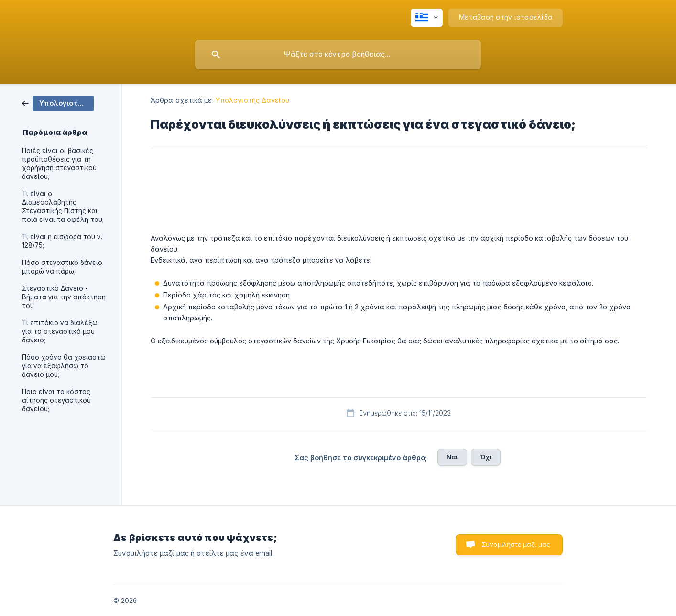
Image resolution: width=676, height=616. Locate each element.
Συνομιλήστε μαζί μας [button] (516, 544)
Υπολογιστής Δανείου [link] (252, 100)
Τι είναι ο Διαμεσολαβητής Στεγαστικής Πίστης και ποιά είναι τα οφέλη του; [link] (63, 207)
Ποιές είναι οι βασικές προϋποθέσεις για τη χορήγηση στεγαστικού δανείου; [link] (59, 164)
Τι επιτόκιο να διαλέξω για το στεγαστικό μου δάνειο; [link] (60, 331)
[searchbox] (338, 55)
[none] (427, 18)
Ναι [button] (452, 457)
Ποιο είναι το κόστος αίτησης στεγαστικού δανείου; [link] (56, 400)
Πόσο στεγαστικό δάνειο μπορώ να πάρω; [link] (62, 267)
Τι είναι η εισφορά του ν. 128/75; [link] (62, 241)
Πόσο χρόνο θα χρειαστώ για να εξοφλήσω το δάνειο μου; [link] (64, 366)
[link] (58, 103)
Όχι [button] (486, 457)
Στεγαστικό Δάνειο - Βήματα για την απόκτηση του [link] (64, 297)
